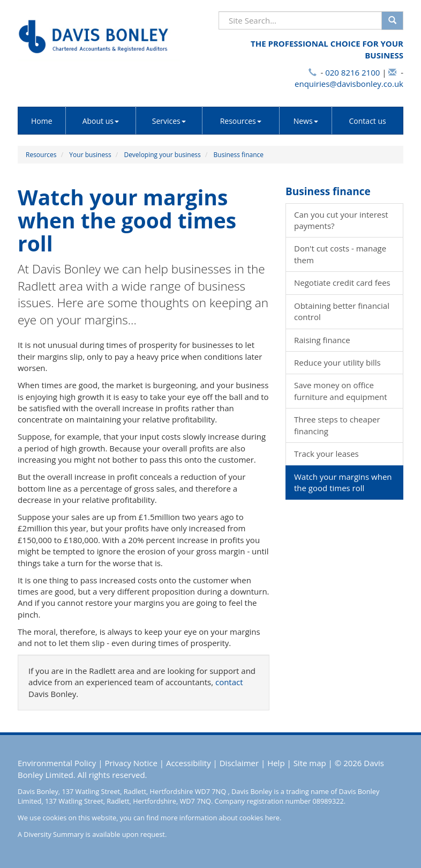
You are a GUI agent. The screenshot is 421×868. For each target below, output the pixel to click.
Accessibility (189, 763)
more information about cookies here (220, 818)
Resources (241, 121)
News (306, 121)
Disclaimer (239, 763)
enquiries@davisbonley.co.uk (349, 84)
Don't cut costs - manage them (340, 254)
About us (101, 121)
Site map (310, 763)
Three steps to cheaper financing (337, 425)
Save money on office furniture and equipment (341, 391)
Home (42, 121)
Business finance (239, 155)
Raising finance (322, 340)
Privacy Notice (131, 763)
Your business (90, 155)
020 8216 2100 (352, 72)
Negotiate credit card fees (342, 283)
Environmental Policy (57, 763)
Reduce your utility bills (337, 362)
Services (169, 121)
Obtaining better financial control (342, 311)
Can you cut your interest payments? (341, 220)
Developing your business (162, 155)
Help (276, 763)
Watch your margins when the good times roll (343, 482)
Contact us (368, 121)
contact (229, 682)
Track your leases (326, 454)
